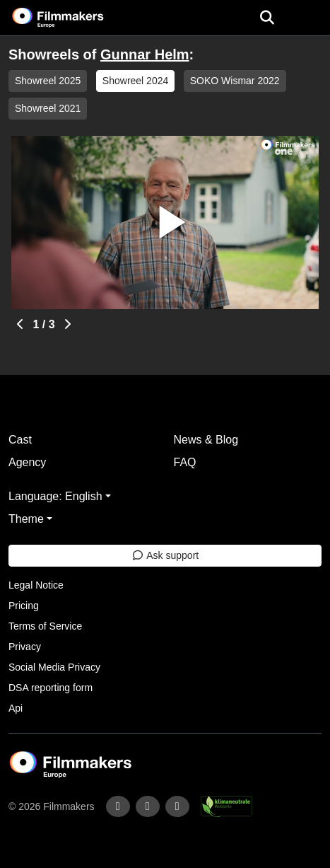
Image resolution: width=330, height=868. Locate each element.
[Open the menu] (267, 18)
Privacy (25, 647)
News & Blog (206, 440)
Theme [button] (26, 519)
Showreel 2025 (48, 81)
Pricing (24, 606)
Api (16, 708)
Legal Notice (36, 585)
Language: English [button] (55, 496)
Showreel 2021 (48, 108)
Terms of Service (45, 626)
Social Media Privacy (54, 667)
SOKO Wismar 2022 (235, 81)
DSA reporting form (51, 688)
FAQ (185, 462)
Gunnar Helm (145, 54)
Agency (27, 462)
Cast (20, 440)
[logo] (75, 18)
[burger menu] (309, 18)
